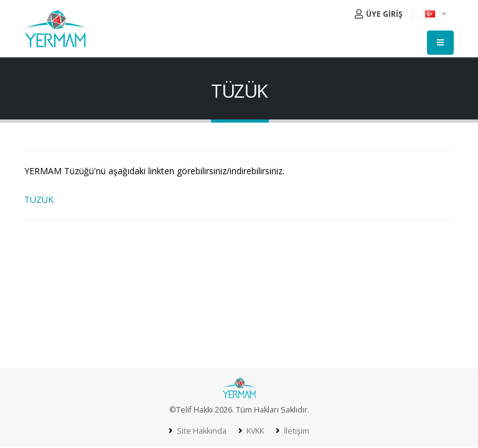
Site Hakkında (200, 431)
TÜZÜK (39, 199)
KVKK (254, 431)
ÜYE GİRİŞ (379, 14)
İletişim (296, 431)
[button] (436, 14)
